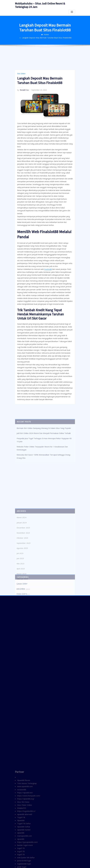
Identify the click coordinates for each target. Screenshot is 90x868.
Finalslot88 (46, 328)
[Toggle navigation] (72, 11)
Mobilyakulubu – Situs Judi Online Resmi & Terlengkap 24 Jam (43, 5)
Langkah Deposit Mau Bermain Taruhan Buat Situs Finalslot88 (50, 37)
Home (22, 37)
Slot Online (21, 149)
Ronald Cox (22, 165)
